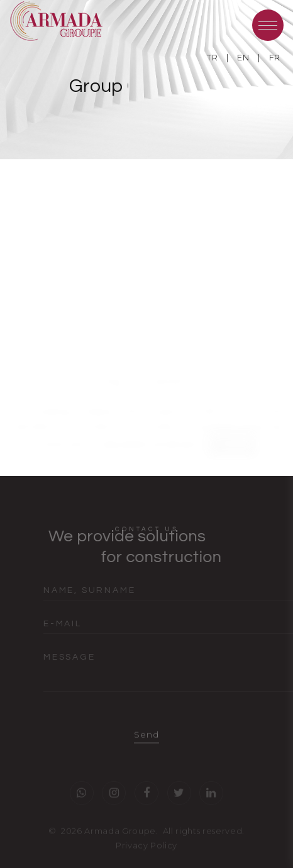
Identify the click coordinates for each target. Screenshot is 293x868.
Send (146, 740)
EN (243, 57)
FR (275, 57)
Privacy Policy (146, 850)
